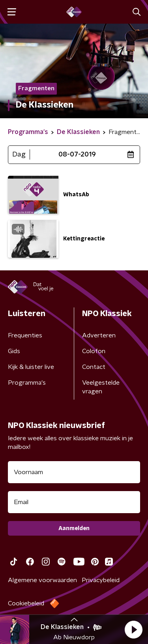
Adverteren (99, 335)
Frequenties (25, 335)
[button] (133, 629)
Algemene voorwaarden (42, 580)
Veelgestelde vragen (101, 387)
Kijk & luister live (31, 367)
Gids (14, 351)
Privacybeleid (101, 580)
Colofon (94, 351)
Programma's (27, 383)
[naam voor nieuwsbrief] (74, 472)
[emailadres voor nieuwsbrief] (74, 502)
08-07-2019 (77, 154)
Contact (94, 367)
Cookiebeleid (26, 603)
